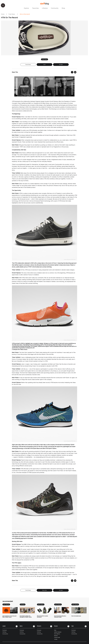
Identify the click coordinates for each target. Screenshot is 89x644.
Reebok (56, 636)
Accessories (5, 634)
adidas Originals (58, 632)
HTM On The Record (25, 14)
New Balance (57, 634)
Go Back (61, 65)
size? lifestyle (6, 604)
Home (3, 14)
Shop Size (44, 590)
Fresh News (12, 14)
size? (44, 65)
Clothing (4, 632)
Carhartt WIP (57, 637)
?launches (35, 8)
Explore (26, 8)
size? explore (41, 604)
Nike (55, 630)
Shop (63, 8)
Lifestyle (45, 8)
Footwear (23, 604)
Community (55, 8)
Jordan (56, 639)
